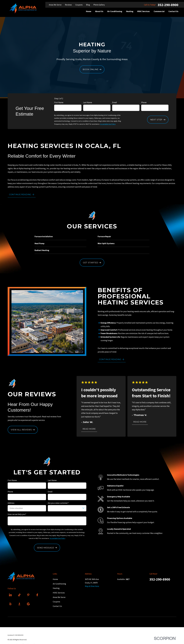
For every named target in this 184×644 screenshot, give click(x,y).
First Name (59, 102)
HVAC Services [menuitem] (143, 11)
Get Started (92, 263)
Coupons (79, 5)
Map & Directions (92, 586)
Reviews (68, 5)
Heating (56, 588)
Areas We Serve (55, 5)
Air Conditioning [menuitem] (115, 11)
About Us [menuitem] (99, 11)
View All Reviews (23, 430)
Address (11, 503)
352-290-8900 (168, 5)
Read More (89, 429)
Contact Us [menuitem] (173, 11)
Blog (88, 5)
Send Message (47, 548)
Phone (144, 102)
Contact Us (57, 606)
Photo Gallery (99, 5)
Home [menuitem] (89, 11)
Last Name (88, 102)
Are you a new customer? (58, 503)
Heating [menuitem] (130, 11)
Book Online (92, 69)
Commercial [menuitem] (159, 11)
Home (55, 579)
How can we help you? (17, 514)
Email (115, 102)
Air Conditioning (59, 584)
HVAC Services (59, 593)
